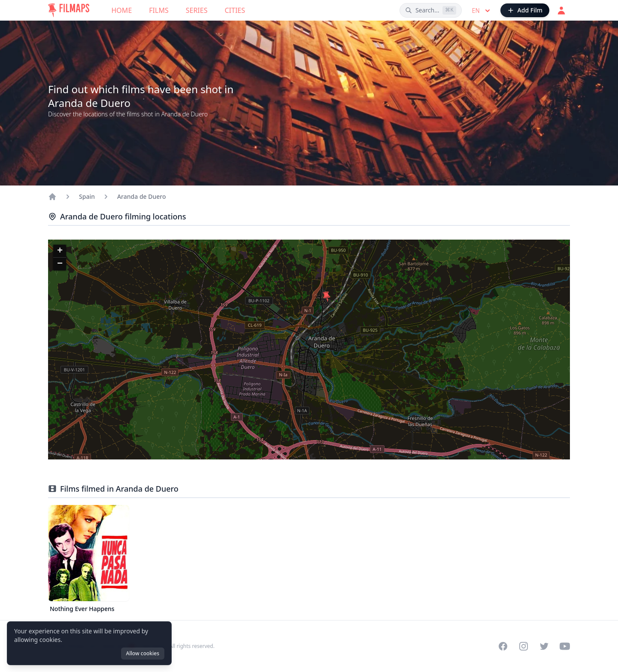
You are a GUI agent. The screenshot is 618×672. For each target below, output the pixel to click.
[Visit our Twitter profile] (544, 646)
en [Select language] (482, 11)
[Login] (561, 10)
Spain (87, 196)
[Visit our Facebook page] (503, 646)
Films (159, 10)
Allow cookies (143, 653)
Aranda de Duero (142, 196)
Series (197, 10)
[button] (327, 297)
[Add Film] (525, 10)
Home (122, 10)
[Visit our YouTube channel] (565, 646)
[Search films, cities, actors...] (431, 10)
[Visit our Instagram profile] (524, 646)
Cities (235, 10)
